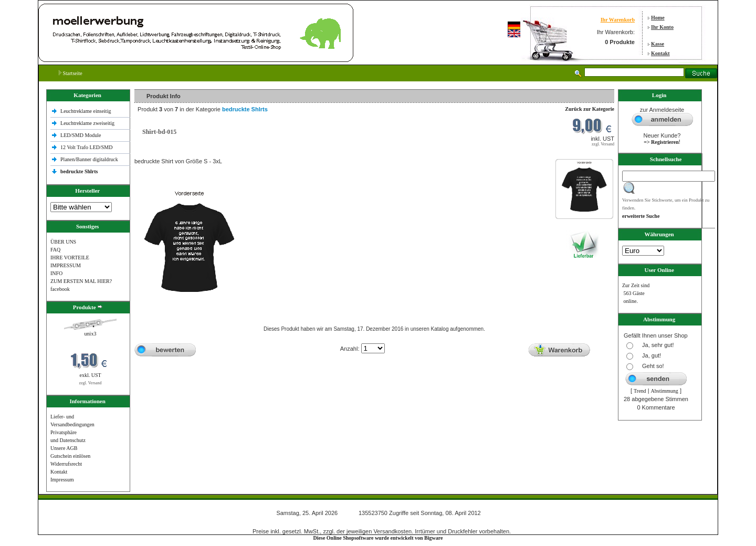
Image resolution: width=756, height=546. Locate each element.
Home (658, 18)
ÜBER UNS (63, 242)
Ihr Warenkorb (618, 20)
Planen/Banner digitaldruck (89, 159)
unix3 (91, 334)
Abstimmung (665, 391)
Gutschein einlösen (70, 456)
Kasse (658, 44)
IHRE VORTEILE (70, 258)
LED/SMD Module (81, 135)
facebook (60, 289)
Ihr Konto (662, 27)
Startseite (71, 73)
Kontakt (660, 53)
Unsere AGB (64, 448)
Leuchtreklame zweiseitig (88, 123)
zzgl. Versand (91, 383)
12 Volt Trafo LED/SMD (86, 147)
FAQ (55, 250)
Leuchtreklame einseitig (86, 111)
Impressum (62, 480)
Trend (640, 391)
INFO (56, 273)
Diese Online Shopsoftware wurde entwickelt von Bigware (378, 538)
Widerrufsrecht (66, 464)
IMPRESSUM (66, 265)
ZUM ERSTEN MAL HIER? (81, 281)
